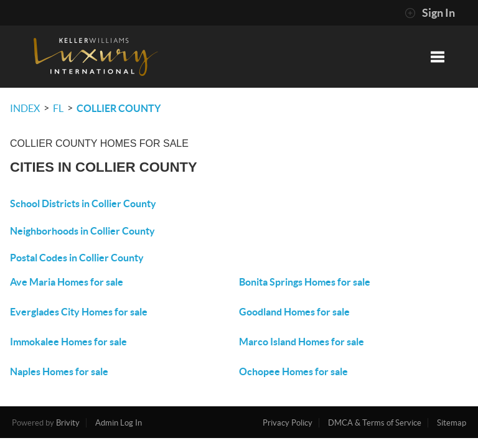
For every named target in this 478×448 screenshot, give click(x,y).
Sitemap (452, 423)
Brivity (68, 423)
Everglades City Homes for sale (79, 312)
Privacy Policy (288, 423)
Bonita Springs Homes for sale (305, 282)
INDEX (25, 108)
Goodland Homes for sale (294, 312)
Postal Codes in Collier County (77, 258)
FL (58, 108)
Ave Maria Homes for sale (67, 282)
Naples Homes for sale (59, 371)
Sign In (430, 13)
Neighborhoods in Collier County (82, 231)
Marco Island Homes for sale (302, 342)
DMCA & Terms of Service (375, 423)
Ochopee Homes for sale (293, 371)
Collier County (119, 108)
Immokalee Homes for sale (68, 342)
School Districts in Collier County (83, 203)
